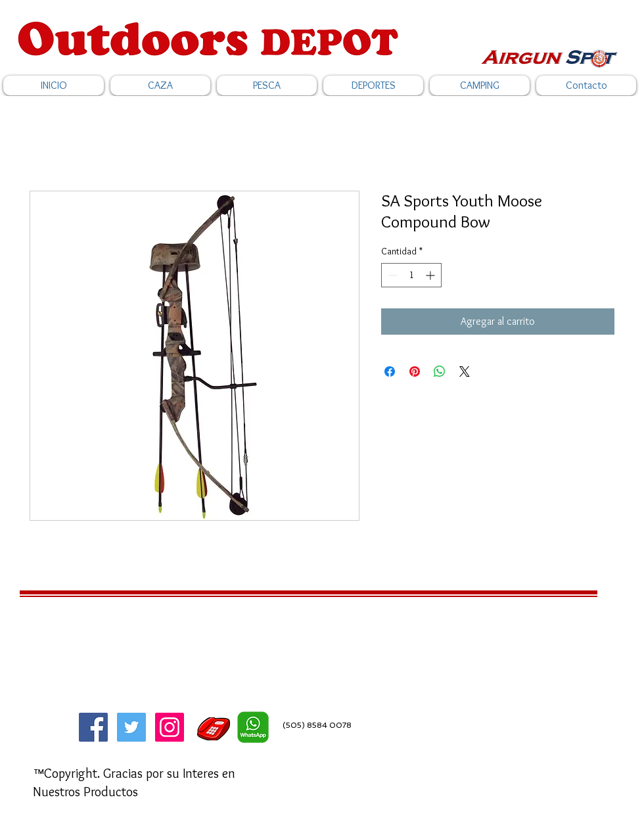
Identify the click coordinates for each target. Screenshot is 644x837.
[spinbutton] (411, 275)
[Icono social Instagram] (170, 727)
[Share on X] (465, 371)
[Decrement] (391, 275)
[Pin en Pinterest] (415, 371)
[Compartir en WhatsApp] (440, 371)
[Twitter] (131, 727)
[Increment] (431, 275)
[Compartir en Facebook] (390, 371)
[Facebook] (93, 727)
